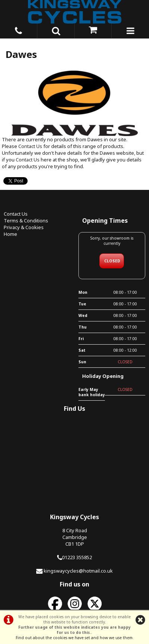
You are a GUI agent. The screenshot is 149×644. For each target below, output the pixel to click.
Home (10, 234)
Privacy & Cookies (24, 227)
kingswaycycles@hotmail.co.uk (78, 571)
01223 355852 (77, 557)
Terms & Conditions (26, 221)
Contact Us (30, 146)
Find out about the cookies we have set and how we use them (74, 638)
